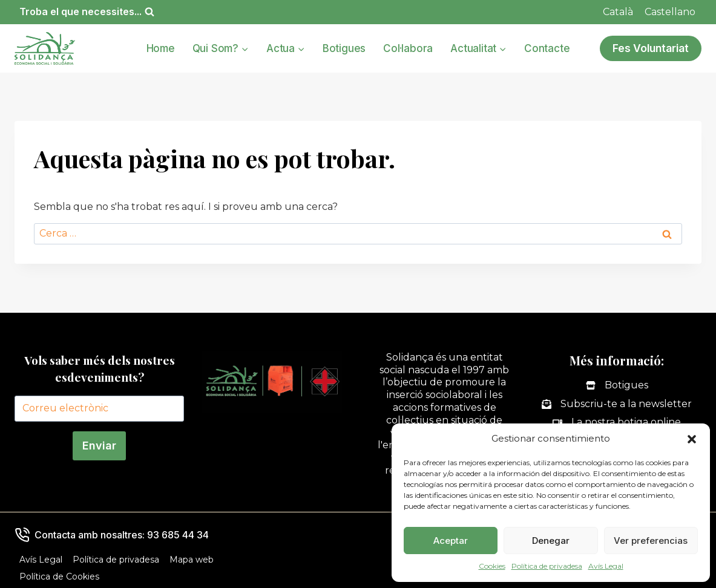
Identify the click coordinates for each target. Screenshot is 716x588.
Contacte (547, 48)
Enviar (99, 446)
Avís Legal (606, 566)
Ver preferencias (651, 541)
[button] (692, 439)
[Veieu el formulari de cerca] (87, 12)
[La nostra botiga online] (617, 423)
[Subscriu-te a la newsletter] (617, 404)
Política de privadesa (547, 566)
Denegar (551, 541)
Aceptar (451, 541)
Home (161, 48)
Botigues (344, 48)
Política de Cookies (59, 577)
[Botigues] (617, 386)
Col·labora (408, 48)
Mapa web (192, 560)
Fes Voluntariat (651, 48)
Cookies (492, 566)
